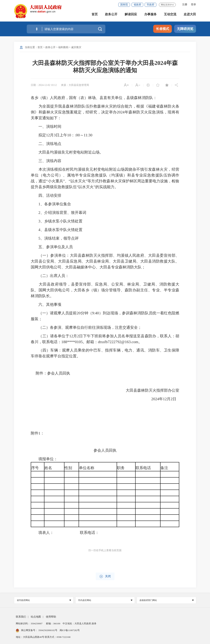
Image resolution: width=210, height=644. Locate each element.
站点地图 (36, 617)
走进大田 (190, 14)
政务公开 (111, 14)
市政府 (150, 5)
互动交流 (170, 14)
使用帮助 (51, 617)
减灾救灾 (76, 47)
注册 (185, 4)
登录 (193, 4)
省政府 (137, 5)
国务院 (124, 5)
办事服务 (150, 14)
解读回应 (131, 14)
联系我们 (21, 617)
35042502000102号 (48, 630)
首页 (95, 14)
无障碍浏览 (185, 29)
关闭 (105, 576)
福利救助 (63, 47)
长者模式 (163, 29)
